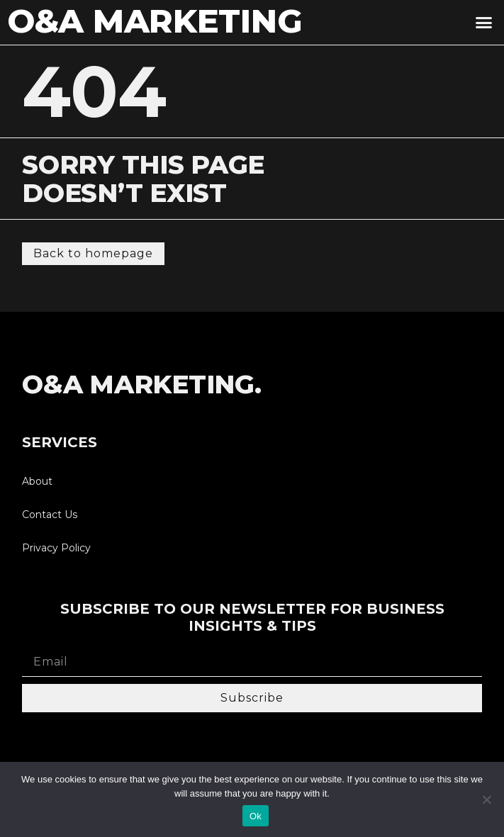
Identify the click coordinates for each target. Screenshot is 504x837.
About (37, 481)
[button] (483, 23)
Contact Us (50, 515)
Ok (256, 816)
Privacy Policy (56, 548)
